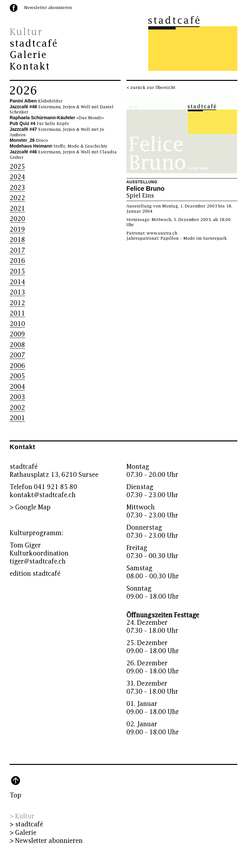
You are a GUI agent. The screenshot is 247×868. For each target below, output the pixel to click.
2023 (17, 188)
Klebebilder (36, 101)
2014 (17, 282)
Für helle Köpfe (39, 124)
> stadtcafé (26, 824)
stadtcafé (34, 44)
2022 (17, 198)
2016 (17, 261)
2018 (17, 240)
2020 (17, 219)
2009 (17, 334)
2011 (17, 313)
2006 (17, 366)
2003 (17, 397)
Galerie (28, 55)
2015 (17, 271)
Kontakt (30, 67)
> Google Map (30, 507)
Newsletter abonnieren (48, 8)
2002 (17, 408)
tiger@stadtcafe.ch (38, 561)
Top (15, 795)
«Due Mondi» (57, 118)
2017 (17, 251)
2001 (17, 418)
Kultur (26, 32)
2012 (17, 303)
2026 (23, 91)
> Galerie (23, 833)
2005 (17, 376)
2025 (17, 167)
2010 (17, 324)
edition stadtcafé (35, 574)
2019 (17, 230)
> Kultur (22, 816)
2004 (17, 387)
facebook (14, 8)
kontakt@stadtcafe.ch (43, 495)
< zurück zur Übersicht (151, 88)
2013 (17, 292)
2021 (17, 209)
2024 (17, 177)
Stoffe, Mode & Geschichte (59, 146)
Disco (29, 140)
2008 (17, 345)
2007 (17, 355)
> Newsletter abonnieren (46, 841)
